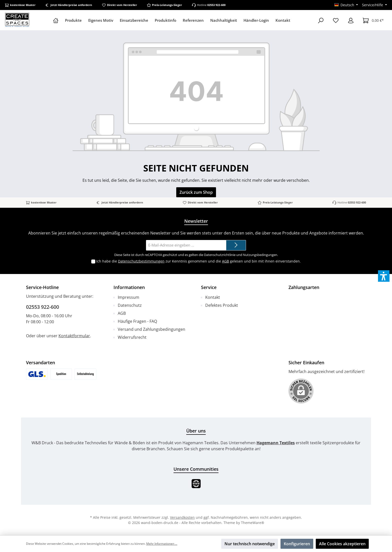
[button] (384, 276)
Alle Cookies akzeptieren (342, 544)
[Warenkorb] (373, 20)
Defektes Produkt (222, 305)
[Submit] (236, 245)
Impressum (128, 297)
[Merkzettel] (336, 20)
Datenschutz (130, 305)
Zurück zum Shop (196, 192)
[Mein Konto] (351, 20)
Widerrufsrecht (132, 337)
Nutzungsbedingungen (260, 255)
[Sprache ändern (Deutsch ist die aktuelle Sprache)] (346, 5)
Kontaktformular (74, 336)
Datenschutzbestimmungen (141, 261)
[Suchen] (321, 20)
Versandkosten (182, 517)
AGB (225, 261)
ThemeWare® (253, 523)
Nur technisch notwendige (250, 544)
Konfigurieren (297, 544)
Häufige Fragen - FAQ (137, 321)
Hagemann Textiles (276, 443)
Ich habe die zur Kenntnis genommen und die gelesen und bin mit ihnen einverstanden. (198, 261)
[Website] (196, 484)
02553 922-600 (216, 5)
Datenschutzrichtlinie (220, 255)
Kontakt (213, 297)
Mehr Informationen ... (162, 544)
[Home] (57, 20)
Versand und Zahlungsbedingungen (151, 329)
